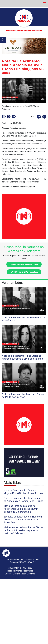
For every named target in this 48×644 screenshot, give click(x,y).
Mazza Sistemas (28, 574)
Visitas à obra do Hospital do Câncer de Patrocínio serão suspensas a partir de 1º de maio (23, 530)
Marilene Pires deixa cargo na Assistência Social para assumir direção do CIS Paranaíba (21, 509)
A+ (39, 117)
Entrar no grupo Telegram (24, 272)
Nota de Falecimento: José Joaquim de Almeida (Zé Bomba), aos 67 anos (23, 500)
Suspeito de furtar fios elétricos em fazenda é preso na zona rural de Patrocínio (23, 520)
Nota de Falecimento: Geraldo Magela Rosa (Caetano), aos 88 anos (23, 492)
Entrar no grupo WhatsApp (24, 265)
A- (44, 117)
